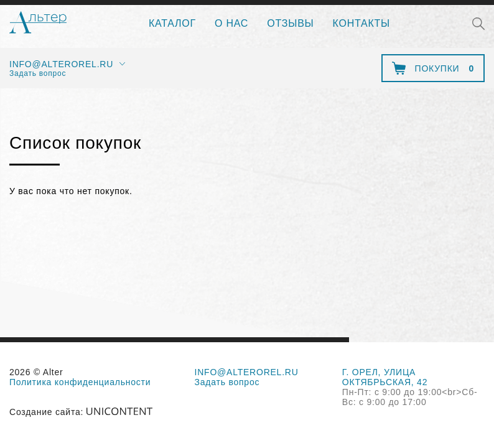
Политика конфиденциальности (80, 382)
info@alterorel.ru (61, 64)
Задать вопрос (38, 73)
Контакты (361, 23)
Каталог (172, 23)
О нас (231, 23)
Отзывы (290, 23)
